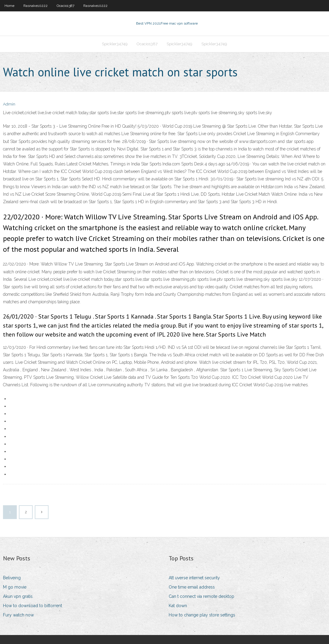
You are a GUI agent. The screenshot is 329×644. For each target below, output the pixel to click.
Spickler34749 (115, 44)
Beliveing (12, 578)
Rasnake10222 (36, 6)
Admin (9, 104)
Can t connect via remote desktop (202, 596)
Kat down (178, 606)
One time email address (192, 587)
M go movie (15, 587)
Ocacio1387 (65, 6)
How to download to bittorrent (33, 606)
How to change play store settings (202, 615)
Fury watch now (18, 615)
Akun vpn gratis (18, 596)
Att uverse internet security (194, 578)
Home (9, 6)
